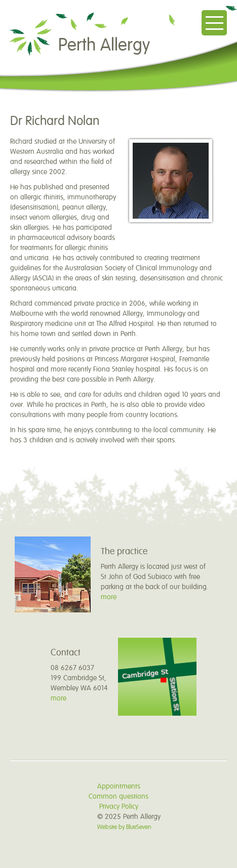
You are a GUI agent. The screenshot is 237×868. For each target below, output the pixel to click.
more (109, 597)
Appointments (119, 786)
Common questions (118, 796)
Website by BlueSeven (124, 827)
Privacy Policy (119, 807)
